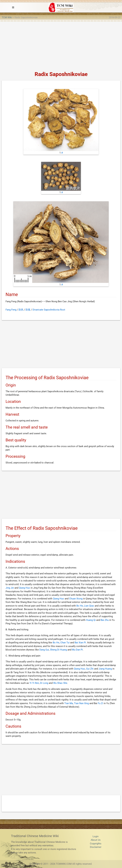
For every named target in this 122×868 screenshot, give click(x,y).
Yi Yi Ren (34, 683)
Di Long (44, 683)
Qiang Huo (24, 588)
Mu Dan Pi (77, 650)
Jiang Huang (105, 669)
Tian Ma (69, 703)
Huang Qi (91, 620)
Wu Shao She (60, 683)
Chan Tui (65, 643)
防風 (28, 310)
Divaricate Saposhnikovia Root (49, 310)
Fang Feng (11, 310)
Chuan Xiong (76, 599)
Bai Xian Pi (80, 643)
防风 (21, 310)
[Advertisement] (61, 45)
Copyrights (96, 844)
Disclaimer (96, 847)
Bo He (80, 606)
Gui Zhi (90, 669)
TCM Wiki (7, 17)
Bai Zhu (105, 620)
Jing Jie (10, 588)
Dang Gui (44, 650)
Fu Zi (100, 703)
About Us (96, 840)
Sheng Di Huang (58, 650)
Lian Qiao (89, 606)
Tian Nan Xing (81, 703)
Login (96, 836)
